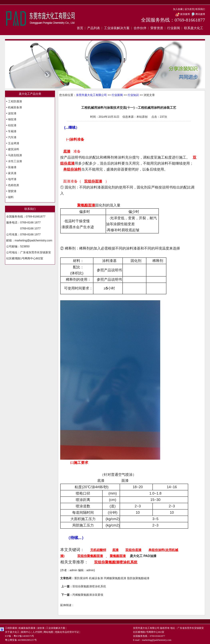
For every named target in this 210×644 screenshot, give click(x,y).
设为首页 (189, 9)
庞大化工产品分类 (30, 94)
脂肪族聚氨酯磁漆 (138, 578)
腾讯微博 (198, 14)
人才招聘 (37, 632)
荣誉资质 (157, 28)
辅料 (11, 197)
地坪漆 (12, 179)
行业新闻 (174, 28)
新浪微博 (182, 14)
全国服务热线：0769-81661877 (173, 20)
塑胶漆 (12, 191)
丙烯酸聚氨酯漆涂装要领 (88, 595)
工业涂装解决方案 (117, 28)
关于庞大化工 (12, 632)
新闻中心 (26, 632)
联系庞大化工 (194, 28)
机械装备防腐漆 (27, 628)
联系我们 (200, 9)
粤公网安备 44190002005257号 (21, 640)
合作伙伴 (140, 28)
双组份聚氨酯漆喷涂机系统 (89, 586)
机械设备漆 (96, 578)
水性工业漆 (15, 161)
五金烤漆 (14, 143)
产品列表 (94, 28)
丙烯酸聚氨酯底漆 (115, 578)
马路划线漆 (15, 155)
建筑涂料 (14, 149)
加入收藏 (178, 9)
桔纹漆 (12, 125)
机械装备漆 (15, 107)
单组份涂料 (156, 550)
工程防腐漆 (15, 101)
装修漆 (12, 167)
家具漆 (12, 173)
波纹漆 (12, 113)
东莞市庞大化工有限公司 (91, 95)
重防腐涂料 (81, 578)
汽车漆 (12, 137)
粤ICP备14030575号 (24, 636)
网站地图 (48, 632)
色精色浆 (14, 185)
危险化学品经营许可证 (67, 632)
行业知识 (133, 95)
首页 (80, 28)
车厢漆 (12, 131)
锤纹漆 (12, 119)
